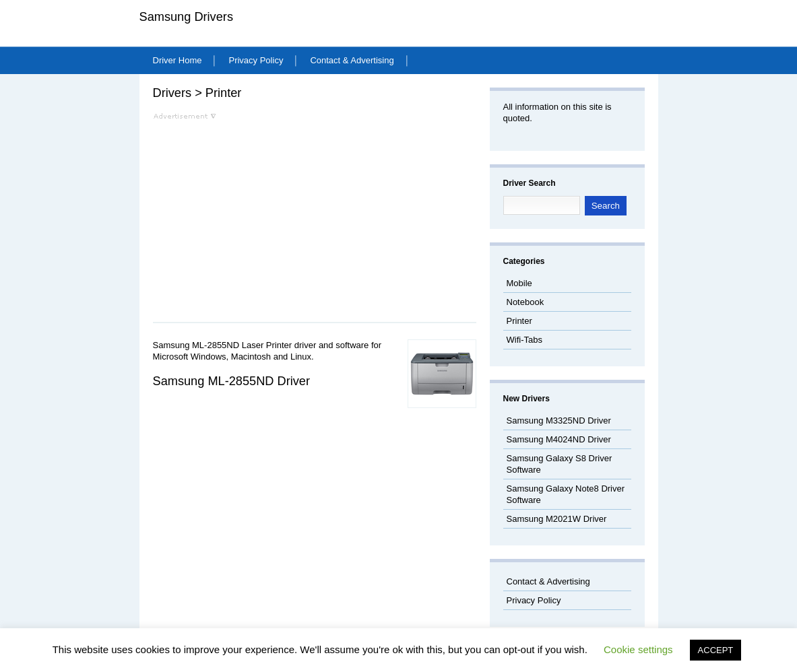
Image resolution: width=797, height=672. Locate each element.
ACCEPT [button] (716, 650)
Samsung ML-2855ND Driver (232, 381)
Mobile (519, 283)
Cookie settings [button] (638, 649)
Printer (224, 93)
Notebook (525, 302)
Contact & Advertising (352, 60)
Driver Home (178, 60)
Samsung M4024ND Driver (559, 439)
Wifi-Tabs (524, 340)
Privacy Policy (256, 60)
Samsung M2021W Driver (557, 519)
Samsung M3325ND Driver (559, 421)
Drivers (172, 93)
